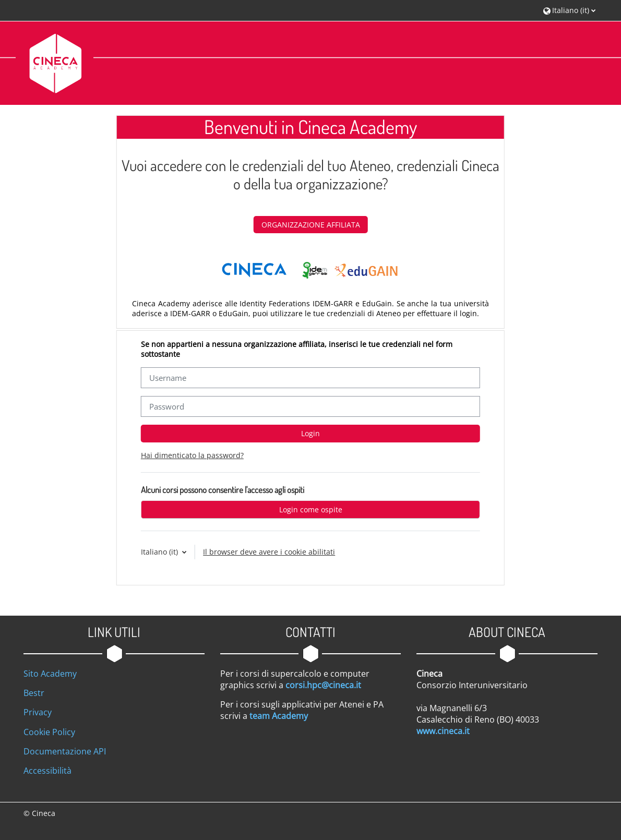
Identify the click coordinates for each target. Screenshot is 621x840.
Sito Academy (50, 674)
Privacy (38, 712)
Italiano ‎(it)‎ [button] (160, 552)
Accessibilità (47, 771)
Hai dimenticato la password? (192, 455)
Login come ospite (311, 509)
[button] (569, 10)
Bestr (34, 693)
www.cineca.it (443, 731)
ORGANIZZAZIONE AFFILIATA (311, 225)
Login (310, 433)
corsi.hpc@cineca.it (323, 685)
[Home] (55, 62)
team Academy (279, 716)
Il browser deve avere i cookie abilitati (269, 552)
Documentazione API (65, 751)
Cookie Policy (49, 732)
